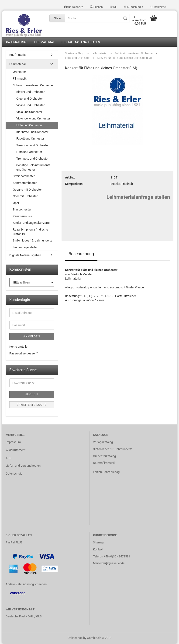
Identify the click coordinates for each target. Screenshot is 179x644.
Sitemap (98, 542)
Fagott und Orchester (30, 138)
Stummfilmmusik (104, 463)
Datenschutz (14, 474)
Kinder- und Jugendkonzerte (31, 223)
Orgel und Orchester (29, 99)
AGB (9, 458)
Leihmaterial (44, 42)
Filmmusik (20, 79)
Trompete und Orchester (32, 159)
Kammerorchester (25, 183)
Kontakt (98, 549)
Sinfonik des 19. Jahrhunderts (33, 240)
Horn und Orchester (29, 152)
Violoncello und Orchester (33, 118)
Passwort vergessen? (24, 353)
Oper (16, 203)
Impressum (13, 442)
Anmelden (32, 336)
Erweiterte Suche (32, 405)
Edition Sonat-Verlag (106, 472)
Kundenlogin (133, 7)
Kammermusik (22, 216)
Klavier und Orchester (30, 92)
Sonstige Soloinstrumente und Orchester (33, 167)
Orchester (19, 72)
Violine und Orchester (30, 105)
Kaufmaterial (17, 42)
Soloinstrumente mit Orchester (33, 85)
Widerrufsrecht (15, 450)
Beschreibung (81, 254)
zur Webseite (74, 7)
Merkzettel (158, 7)
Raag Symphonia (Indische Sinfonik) (30, 232)
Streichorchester (24, 176)
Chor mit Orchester (25, 196)
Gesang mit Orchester (27, 190)
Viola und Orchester (29, 112)
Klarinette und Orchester (32, 132)
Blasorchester (22, 209)
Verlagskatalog (103, 442)
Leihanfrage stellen (26, 247)
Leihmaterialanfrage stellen (138, 197)
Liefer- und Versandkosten (23, 466)
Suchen (96, 7)
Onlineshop (75, 638)
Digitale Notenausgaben (81, 42)
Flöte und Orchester (29, 125)
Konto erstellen (19, 347)
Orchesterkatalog (104, 456)
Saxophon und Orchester (33, 145)
